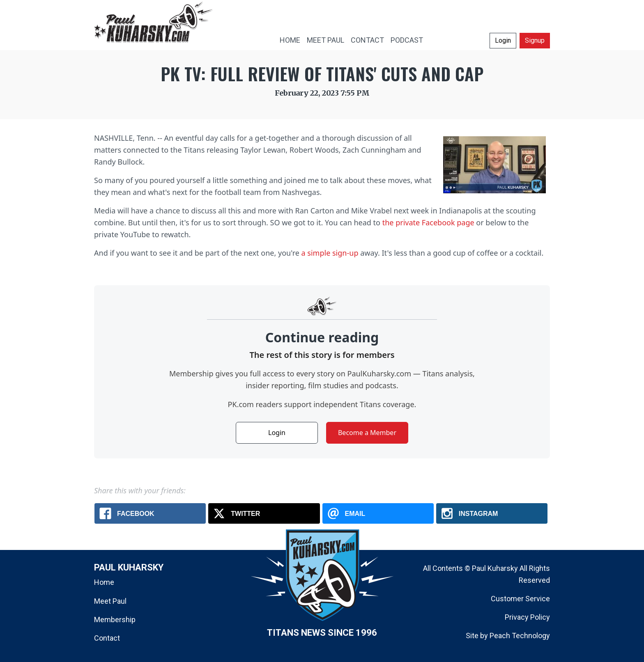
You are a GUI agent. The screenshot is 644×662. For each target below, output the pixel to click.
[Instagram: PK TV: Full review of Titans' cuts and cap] (492, 513)
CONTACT (367, 40)
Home (104, 582)
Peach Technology (520, 636)
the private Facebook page (428, 222)
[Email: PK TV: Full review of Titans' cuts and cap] (378, 513)
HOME (290, 40)
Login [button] (503, 40)
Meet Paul (110, 601)
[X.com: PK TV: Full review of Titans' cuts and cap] (264, 513)
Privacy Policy (527, 617)
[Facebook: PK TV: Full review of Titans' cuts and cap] (150, 513)
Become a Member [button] (367, 433)
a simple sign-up (330, 253)
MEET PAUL (325, 40)
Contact (107, 638)
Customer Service (520, 599)
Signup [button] (535, 40)
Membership (115, 620)
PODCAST (407, 40)
